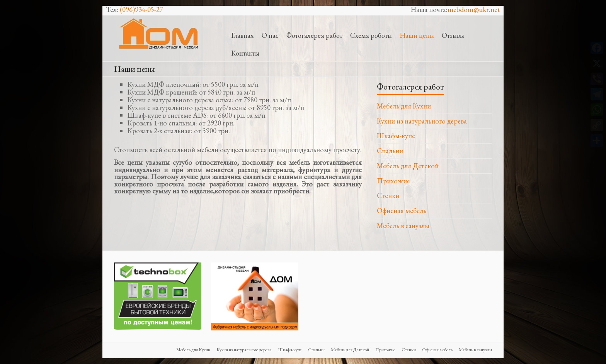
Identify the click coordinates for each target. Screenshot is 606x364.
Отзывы (453, 35)
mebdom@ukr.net (474, 9)
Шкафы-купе (396, 136)
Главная (243, 35)
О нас (270, 35)
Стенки (388, 196)
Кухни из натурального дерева (422, 121)
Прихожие (393, 181)
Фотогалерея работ (314, 35)
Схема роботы (371, 35)
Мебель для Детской (408, 166)
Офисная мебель (402, 211)
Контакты (245, 53)
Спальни (390, 151)
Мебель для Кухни (404, 106)
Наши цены (417, 35)
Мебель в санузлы (403, 226)
